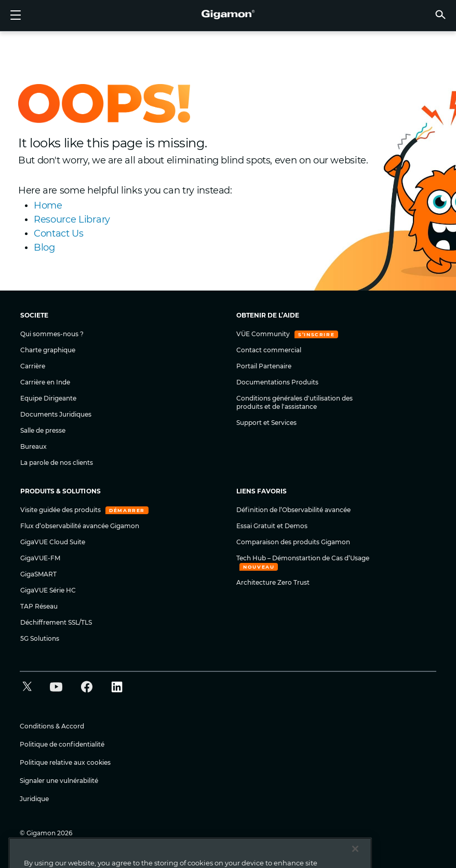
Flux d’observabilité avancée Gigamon (80, 526)
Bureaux (33, 446)
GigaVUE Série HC (48, 590)
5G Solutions (40, 638)
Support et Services (266, 423)
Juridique (34, 799)
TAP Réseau (39, 606)
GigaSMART (38, 574)
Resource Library (72, 219)
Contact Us (59, 233)
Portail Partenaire (264, 366)
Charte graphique (48, 350)
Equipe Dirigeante (48, 398)
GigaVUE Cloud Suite (53, 542)
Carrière (33, 366)
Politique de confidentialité (62, 744)
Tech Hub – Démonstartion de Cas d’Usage (303, 558)
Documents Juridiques (56, 414)
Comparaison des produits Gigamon (293, 542)
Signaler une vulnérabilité (59, 781)
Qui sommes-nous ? (52, 334)
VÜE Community (264, 334)
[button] (440, 14)
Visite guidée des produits (61, 510)
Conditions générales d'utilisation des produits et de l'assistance (294, 402)
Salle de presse (43, 430)
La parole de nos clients (57, 463)
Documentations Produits (277, 382)
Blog (44, 247)
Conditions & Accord (52, 726)
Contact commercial (269, 350)
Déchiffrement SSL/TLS (56, 622)
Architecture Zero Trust (273, 582)
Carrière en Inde (45, 382)
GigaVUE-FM (40, 558)
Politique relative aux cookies (65, 762)
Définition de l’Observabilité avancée (293, 510)
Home (48, 205)
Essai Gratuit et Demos (272, 526)
